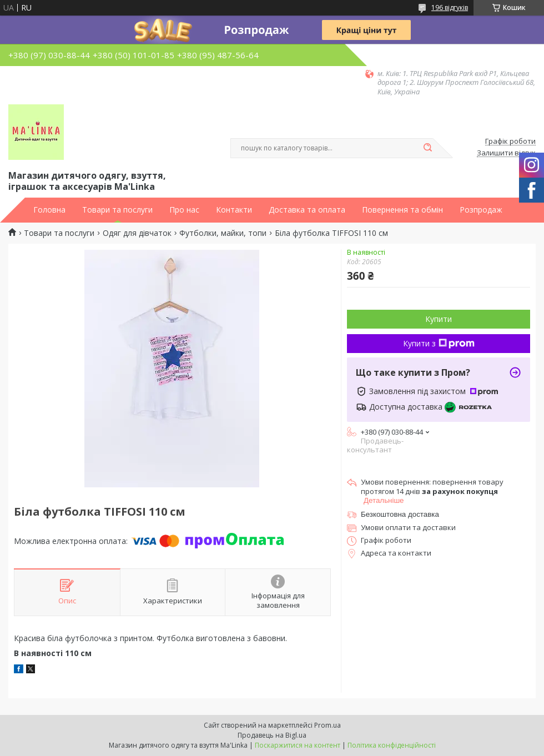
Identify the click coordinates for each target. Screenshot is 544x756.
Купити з (439, 343)
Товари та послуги (117, 210)
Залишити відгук (506, 153)
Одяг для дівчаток (137, 233)
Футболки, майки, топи (223, 233)
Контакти (234, 210)
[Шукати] (427, 148)
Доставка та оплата (307, 210)
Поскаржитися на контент (298, 745)
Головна (49, 210)
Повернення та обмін (402, 210)
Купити (439, 319)
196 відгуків (450, 7)
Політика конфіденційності (392, 745)
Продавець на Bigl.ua (272, 735)
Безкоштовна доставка (400, 514)
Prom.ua (328, 725)
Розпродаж (481, 210)
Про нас (184, 210)
